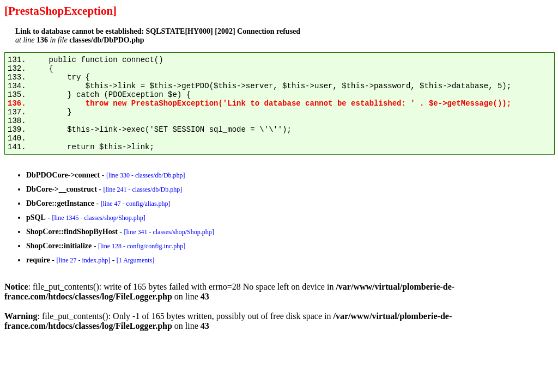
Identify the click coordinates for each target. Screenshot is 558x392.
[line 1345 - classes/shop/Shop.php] (98, 218)
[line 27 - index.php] (83, 260)
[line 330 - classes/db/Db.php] (146, 175)
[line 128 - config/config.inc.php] (142, 246)
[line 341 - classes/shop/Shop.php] (169, 232)
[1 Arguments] (135, 260)
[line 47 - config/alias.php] (136, 204)
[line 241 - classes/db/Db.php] (142, 189)
